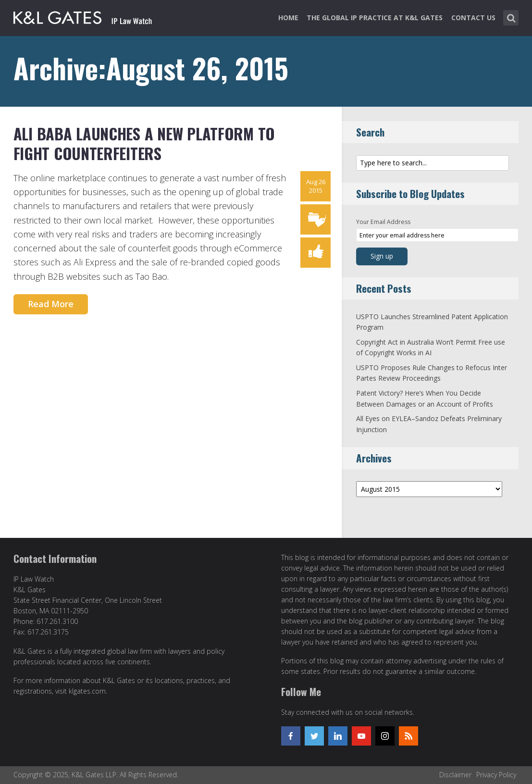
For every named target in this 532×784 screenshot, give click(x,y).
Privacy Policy (496, 775)
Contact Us (473, 18)
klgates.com (87, 691)
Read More (51, 304)
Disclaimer (455, 775)
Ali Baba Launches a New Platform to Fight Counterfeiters (144, 143)
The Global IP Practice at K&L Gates (375, 18)
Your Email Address (383, 222)
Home (288, 18)
